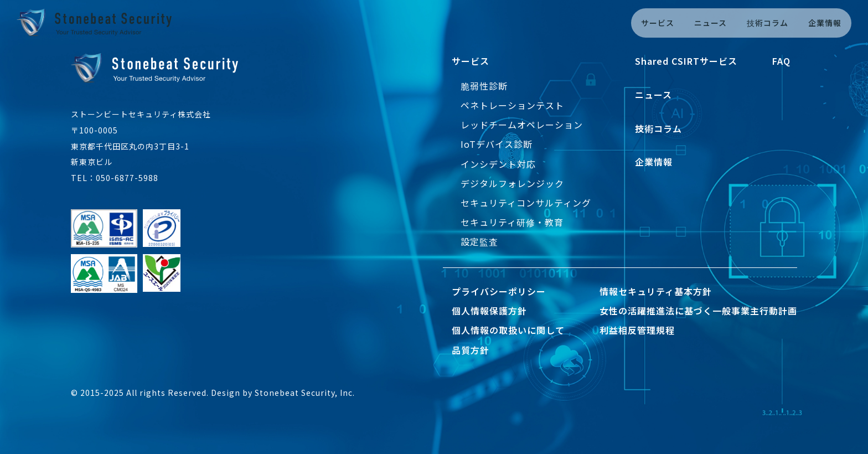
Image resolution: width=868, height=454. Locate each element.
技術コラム (768, 23)
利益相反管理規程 (637, 330)
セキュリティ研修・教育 (512, 222)
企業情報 (825, 23)
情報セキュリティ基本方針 (656, 291)
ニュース (711, 23)
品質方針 (471, 350)
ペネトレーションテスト (512, 105)
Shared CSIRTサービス (686, 61)
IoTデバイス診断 (497, 144)
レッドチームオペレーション (522, 125)
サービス (658, 23)
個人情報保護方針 (489, 311)
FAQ (781, 61)
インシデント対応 (498, 164)
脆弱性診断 (484, 86)
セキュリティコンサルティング (526, 203)
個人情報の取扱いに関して (508, 330)
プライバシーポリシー (499, 291)
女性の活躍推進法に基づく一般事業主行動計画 (698, 311)
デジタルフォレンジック (512, 183)
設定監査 (479, 241)
